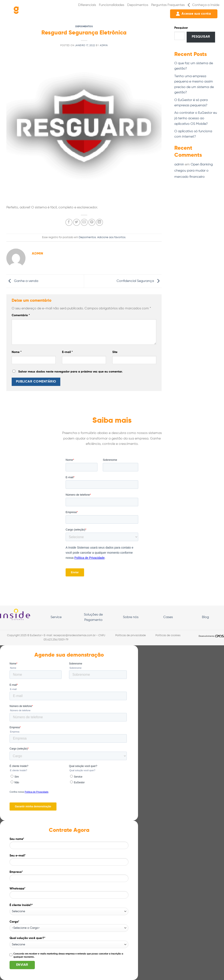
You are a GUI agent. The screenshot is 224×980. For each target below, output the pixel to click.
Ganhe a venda (22, 281)
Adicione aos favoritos (111, 237)
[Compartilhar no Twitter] (77, 222)
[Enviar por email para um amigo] (84, 222)
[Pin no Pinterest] (92, 222)
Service (56, 617)
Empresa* (69, 878)
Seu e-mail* (69, 861)
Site (115, 352)
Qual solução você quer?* (69, 942)
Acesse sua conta (193, 14)
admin (104, 46)
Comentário (21, 315)
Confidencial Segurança (139, 281)
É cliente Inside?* (69, 909)
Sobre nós (131, 617)
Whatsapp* (69, 894)
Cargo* (69, 926)
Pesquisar (181, 28)
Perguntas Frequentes (168, 5)
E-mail (67, 352)
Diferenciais (87, 5)
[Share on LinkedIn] (99, 222)
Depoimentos (138, 5)
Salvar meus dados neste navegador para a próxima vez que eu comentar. (70, 372)
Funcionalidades (112, 5)
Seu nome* (69, 845)
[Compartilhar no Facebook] (69, 222)
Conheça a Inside (204, 5)
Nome (17, 352)
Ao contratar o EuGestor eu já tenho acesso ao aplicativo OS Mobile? (196, 118)
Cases (168, 617)
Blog (205, 617)
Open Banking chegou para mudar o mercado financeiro (194, 171)
